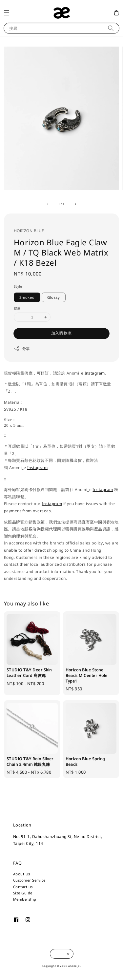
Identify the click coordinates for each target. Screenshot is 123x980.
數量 (17, 308)
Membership (25, 899)
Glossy (54, 297)
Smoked (27, 297)
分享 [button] (22, 349)
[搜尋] (111, 28)
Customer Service (29, 880)
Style (18, 286)
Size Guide (23, 893)
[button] (6, 13)
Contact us (23, 887)
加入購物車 (62, 333)
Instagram (95, 373)
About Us (22, 874)
